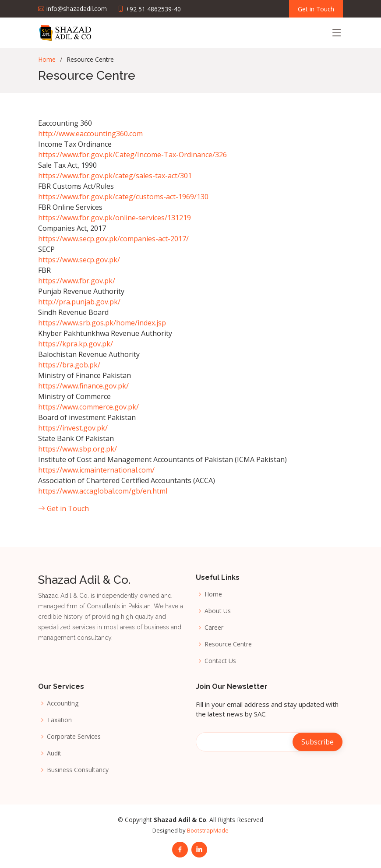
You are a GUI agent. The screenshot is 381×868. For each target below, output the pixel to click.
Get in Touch (63, 508)
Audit (54, 753)
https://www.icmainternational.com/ (96, 470)
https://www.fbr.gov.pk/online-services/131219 (115, 218)
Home (47, 59)
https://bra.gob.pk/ (69, 365)
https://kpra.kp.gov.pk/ (76, 344)
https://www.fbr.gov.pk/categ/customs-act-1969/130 (123, 197)
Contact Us (220, 661)
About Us (218, 611)
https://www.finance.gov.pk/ (83, 386)
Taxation (59, 720)
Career (214, 628)
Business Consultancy (78, 770)
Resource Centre (228, 644)
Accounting (63, 703)
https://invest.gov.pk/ (73, 428)
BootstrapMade (208, 830)
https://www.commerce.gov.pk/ (88, 407)
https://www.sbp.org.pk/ (78, 449)
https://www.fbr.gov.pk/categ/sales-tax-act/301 (115, 176)
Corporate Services (74, 737)
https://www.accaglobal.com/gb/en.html (103, 491)
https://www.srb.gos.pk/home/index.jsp (102, 323)
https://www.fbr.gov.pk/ (77, 281)
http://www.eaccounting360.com (90, 134)
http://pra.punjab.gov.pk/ (79, 302)
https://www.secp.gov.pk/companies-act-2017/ (113, 239)
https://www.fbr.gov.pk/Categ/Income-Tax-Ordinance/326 (132, 155)
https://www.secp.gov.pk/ (79, 260)
